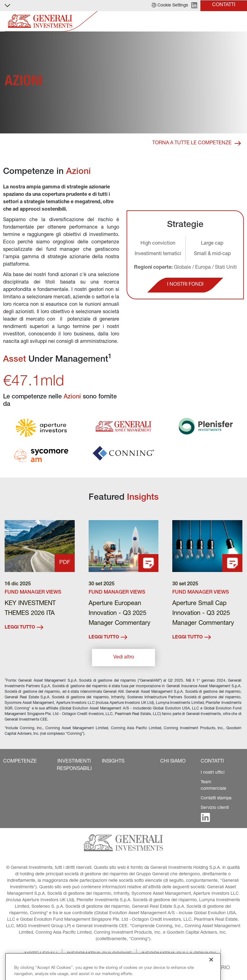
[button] (170, 6)
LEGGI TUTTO (24, 627)
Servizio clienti (215, 808)
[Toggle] (239, 21)
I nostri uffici (213, 773)
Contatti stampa (216, 798)
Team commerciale (214, 786)
